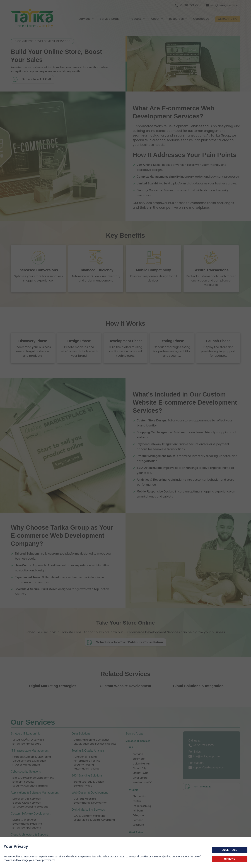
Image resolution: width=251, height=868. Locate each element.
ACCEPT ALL (230, 850)
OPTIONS (230, 859)
